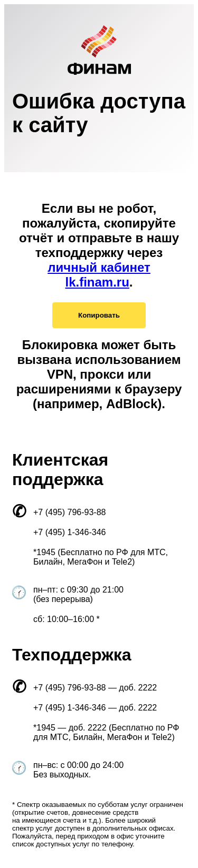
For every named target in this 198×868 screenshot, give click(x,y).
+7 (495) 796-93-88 (69, 512)
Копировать (99, 315)
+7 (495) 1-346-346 (69, 532)
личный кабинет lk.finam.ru (99, 275)
